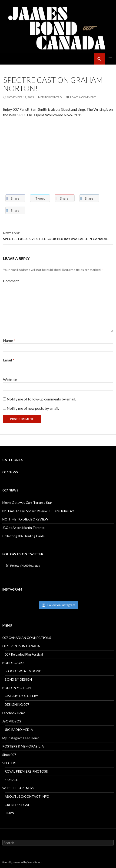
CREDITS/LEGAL (17, 805)
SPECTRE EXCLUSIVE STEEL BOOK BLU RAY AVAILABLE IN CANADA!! (58, 236)
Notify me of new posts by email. (33, 408)
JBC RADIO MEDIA (19, 730)
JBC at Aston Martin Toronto (23, 528)
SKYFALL (11, 780)
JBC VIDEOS (12, 721)
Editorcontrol (52, 97)
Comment (11, 281)
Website (10, 379)
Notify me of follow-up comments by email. (41, 399)
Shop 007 (9, 755)
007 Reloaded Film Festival (24, 654)
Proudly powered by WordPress (22, 862)
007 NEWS (10, 472)
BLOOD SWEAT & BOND (23, 671)
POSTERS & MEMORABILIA (23, 746)
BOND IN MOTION (17, 688)
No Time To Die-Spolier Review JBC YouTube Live (38, 511)
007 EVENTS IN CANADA (21, 646)
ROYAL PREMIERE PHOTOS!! (27, 771)
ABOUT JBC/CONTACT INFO (27, 796)
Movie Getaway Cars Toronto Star (27, 502)
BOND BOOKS (13, 663)
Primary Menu (110, 59)
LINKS (9, 813)
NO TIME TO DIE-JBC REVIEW (25, 519)
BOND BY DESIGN (18, 679)
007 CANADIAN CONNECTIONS (27, 638)
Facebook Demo (14, 713)
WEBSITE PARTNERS (18, 788)
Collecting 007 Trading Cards (23, 536)
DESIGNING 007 (17, 704)
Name (9, 340)
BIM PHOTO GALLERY (21, 696)
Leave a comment (83, 97)
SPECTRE (10, 763)
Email (9, 360)
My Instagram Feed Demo (21, 738)
